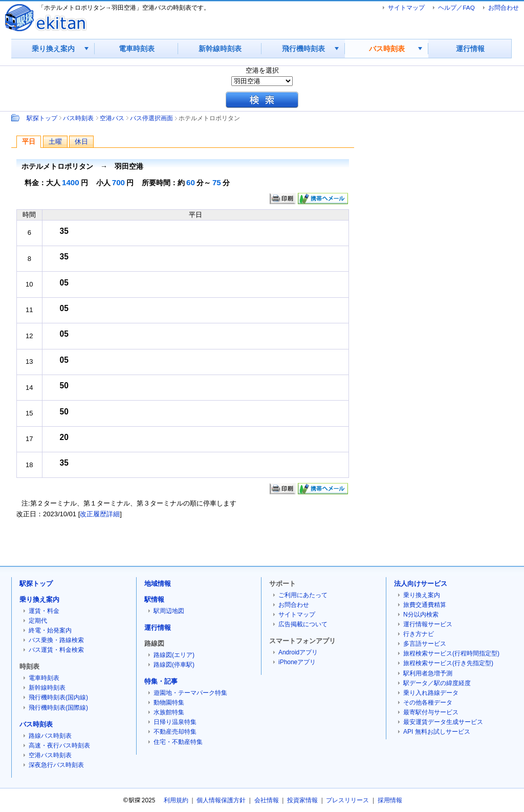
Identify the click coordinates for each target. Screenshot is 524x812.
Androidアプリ (298, 652)
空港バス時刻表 (50, 755)
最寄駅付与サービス (431, 712)
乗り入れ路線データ (431, 693)
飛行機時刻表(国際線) (58, 708)
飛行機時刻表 (303, 49)
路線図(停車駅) (174, 665)
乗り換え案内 (53, 49)
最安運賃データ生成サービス (443, 722)
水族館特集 (169, 712)
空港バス (112, 118)
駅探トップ (42, 118)
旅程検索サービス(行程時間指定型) (451, 653)
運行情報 (470, 49)
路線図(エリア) (174, 655)
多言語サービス (425, 644)
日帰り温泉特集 (175, 722)
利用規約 (176, 800)
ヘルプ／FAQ (456, 7)
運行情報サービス (428, 624)
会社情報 (267, 800)
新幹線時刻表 (220, 49)
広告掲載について (303, 624)
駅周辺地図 (169, 611)
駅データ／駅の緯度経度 (437, 683)
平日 (29, 141)
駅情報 (154, 599)
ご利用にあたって (303, 595)
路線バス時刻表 (50, 736)
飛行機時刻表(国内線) (58, 697)
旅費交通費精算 (425, 605)
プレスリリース (347, 800)
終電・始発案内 (50, 630)
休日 (81, 141)
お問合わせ (504, 7)
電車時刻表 (137, 49)
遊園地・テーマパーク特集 (190, 693)
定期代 (38, 621)
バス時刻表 (387, 49)
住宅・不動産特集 (178, 742)
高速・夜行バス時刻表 (59, 745)
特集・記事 (161, 681)
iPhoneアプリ (297, 662)
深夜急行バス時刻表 (56, 765)
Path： (16, 118)
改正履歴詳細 (100, 514)
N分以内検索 (421, 615)
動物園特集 (169, 703)
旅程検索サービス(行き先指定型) (448, 663)
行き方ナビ (419, 634)
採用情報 (390, 800)
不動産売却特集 (175, 732)
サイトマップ (406, 7)
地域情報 (158, 584)
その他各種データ (428, 703)
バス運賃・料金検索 (56, 650)
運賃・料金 (44, 611)
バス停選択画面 (151, 118)
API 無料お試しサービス (437, 732)
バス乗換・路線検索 (56, 640)
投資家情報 (302, 800)
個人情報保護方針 (221, 800)
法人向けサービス (421, 584)
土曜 (55, 141)
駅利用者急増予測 (428, 673)
